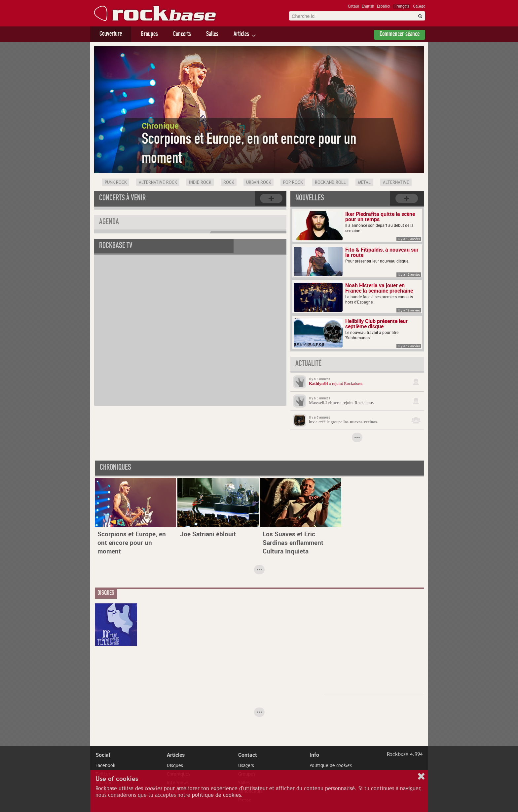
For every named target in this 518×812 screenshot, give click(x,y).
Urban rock (259, 183)
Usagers (246, 765)
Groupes (149, 35)
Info (314, 755)
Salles (212, 35)
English (368, 6)
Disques (175, 765)
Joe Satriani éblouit (208, 534)
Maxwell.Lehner (324, 403)
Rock (229, 183)
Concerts (182, 35)
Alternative (396, 183)
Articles (241, 35)
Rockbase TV (116, 246)
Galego (419, 6)
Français (402, 6)
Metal (364, 183)
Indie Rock (200, 183)
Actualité (308, 364)
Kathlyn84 (318, 384)
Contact (248, 755)
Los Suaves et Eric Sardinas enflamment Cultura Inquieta (293, 543)
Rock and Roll (330, 183)
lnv (312, 422)
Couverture (111, 34)
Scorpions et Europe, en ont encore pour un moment (132, 543)
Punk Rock (116, 183)
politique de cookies (216, 795)
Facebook (105, 765)
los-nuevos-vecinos (360, 422)
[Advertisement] (374, 645)
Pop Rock (293, 183)
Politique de (331, 765)
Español (384, 6)
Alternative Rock (158, 183)
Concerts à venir (122, 199)
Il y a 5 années (319, 379)
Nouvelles (310, 199)
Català (353, 6)
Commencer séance (400, 35)
